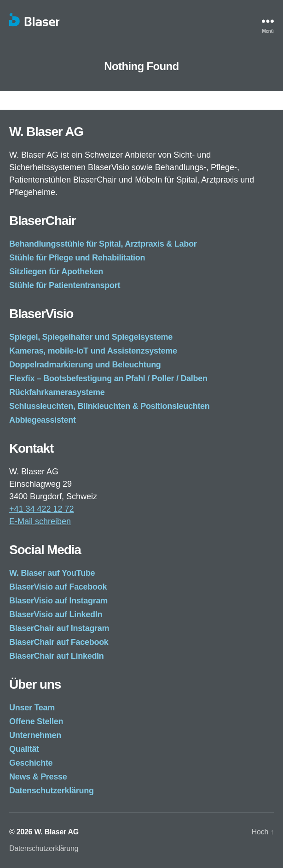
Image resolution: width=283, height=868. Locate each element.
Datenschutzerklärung (52, 791)
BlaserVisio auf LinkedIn (56, 614)
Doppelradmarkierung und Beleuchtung (85, 365)
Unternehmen (35, 735)
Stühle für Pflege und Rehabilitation (77, 258)
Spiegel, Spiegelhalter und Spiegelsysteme (91, 337)
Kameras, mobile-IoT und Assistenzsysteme (93, 351)
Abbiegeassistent (43, 420)
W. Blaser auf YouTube (52, 573)
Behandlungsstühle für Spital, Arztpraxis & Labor (103, 244)
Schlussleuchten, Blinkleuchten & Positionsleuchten (110, 406)
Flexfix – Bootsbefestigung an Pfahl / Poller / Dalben (108, 378)
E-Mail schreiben (40, 521)
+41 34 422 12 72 (42, 509)
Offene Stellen (36, 721)
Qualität (24, 749)
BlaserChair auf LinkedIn (57, 656)
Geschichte (31, 763)
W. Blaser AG (56, 832)
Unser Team (32, 708)
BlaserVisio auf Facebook (58, 587)
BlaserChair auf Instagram (59, 628)
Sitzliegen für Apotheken (56, 272)
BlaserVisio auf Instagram (58, 601)
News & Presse (38, 777)
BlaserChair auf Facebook (59, 642)
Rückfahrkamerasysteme (57, 392)
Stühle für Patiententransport (65, 285)
